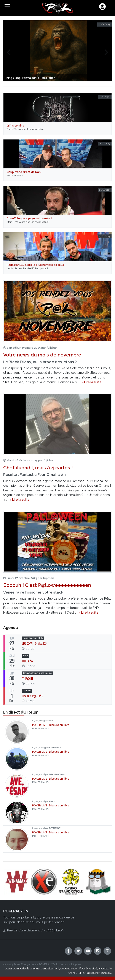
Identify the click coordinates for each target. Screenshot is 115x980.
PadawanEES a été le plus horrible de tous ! (36, 265)
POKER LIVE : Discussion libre (51, 725)
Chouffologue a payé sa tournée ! (29, 218)
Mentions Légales (70, 964)
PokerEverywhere (25, 964)
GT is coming (15, 126)
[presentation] (8, 53)
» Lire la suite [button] (91, 382)
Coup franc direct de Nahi (24, 172)
